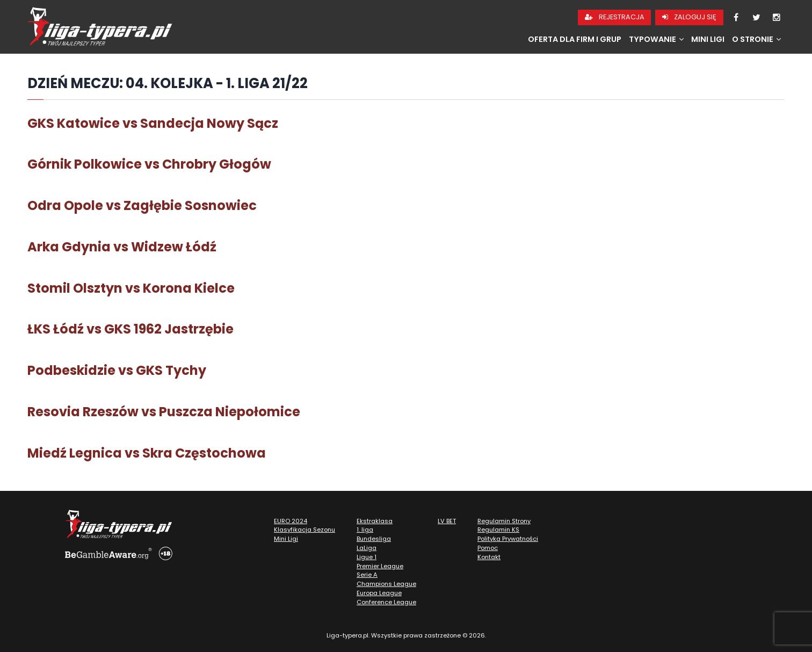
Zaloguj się (689, 17)
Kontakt (489, 557)
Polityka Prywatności (508, 539)
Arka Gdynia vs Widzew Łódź (122, 247)
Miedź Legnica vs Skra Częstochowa (147, 453)
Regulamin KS (498, 530)
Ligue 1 (367, 557)
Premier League (380, 566)
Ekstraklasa (375, 521)
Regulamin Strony (504, 521)
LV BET (447, 521)
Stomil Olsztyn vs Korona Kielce (131, 288)
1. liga (365, 530)
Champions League (386, 584)
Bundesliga (374, 539)
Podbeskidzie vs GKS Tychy (117, 370)
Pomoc (488, 548)
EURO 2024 (291, 521)
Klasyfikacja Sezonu (305, 530)
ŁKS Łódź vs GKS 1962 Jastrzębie (130, 329)
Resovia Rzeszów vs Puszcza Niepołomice (164, 412)
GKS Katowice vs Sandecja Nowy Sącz (153, 123)
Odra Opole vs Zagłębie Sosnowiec (142, 205)
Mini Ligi (708, 39)
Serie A (367, 575)
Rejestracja (615, 17)
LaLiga (367, 548)
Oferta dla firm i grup (575, 39)
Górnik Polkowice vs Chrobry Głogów (149, 164)
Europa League (379, 593)
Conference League (386, 602)
